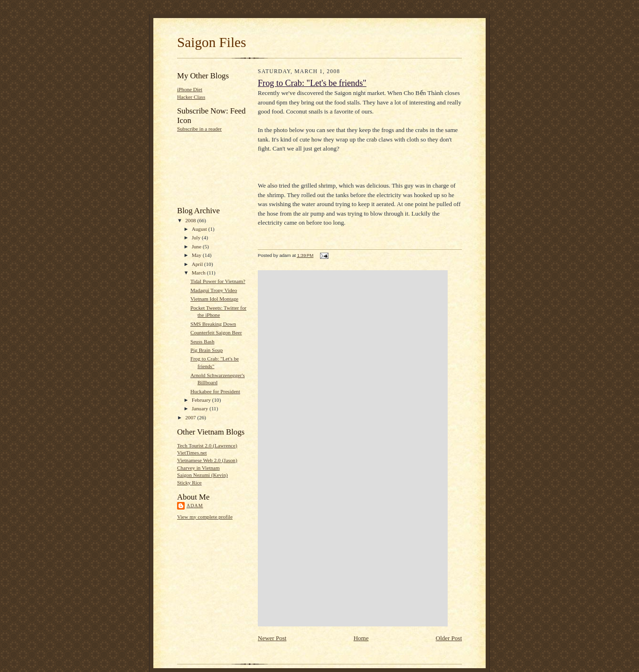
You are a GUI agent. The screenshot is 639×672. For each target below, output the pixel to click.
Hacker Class (191, 97)
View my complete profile (205, 517)
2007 (191, 417)
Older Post (449, 638)
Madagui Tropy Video (214, 290)
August (200, 229)
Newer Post (272, 638)
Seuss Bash (202, 341)
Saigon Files (211, 42)
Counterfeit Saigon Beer (216, 332)
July (197, 237)
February (202, 400)
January (201, 408)
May (197, 255)
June (197, 246)
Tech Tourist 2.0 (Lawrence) (207, 445)
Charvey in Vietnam (198, 468)
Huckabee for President (215, 391)
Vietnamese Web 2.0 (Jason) (207, 460)
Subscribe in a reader (199, 129)
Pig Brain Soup (207, 350)
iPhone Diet (190, 89)
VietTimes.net (192, 453)
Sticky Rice (189, 483)
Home (361, 638)
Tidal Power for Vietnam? (218, 281)
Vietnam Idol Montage (214, 299)
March (199, 273)
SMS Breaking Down (213, 324)
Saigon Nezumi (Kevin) (202, 475)
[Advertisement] (207, 168)
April (198, 264)
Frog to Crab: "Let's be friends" (312, 83)
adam (195, 506)
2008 (191, 220)
